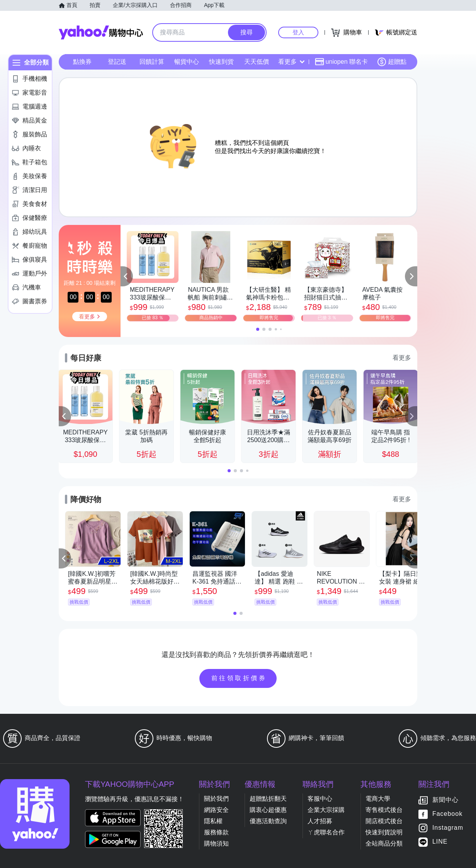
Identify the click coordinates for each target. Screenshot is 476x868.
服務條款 (216, 832)
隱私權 (213, 821)
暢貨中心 (187, 62)
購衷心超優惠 (268, 810)
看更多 (291, 62)
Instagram (448, 828)
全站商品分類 (384, 843)
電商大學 (378, 799)
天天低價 (257, 62)
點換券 (82, 62)
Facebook (447, 814)
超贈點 (392, 62)
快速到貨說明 (384, 832)
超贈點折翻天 (268, 799)
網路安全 (216, 810)
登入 (298, 32)
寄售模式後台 (384, 810)
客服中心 (320, 799)
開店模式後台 (384, 821)
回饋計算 (152, 62)
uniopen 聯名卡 (341, 62)
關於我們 (216, 799)
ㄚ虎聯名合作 (326, 832)
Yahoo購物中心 (101, 32)
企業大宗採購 (326, 810)
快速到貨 (221, 62)
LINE (440, 842)
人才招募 (320, 821)
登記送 (117, 62)
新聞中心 (445, 800)
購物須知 (216, 843)
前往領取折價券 (239, 678)
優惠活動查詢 (268, 821)
